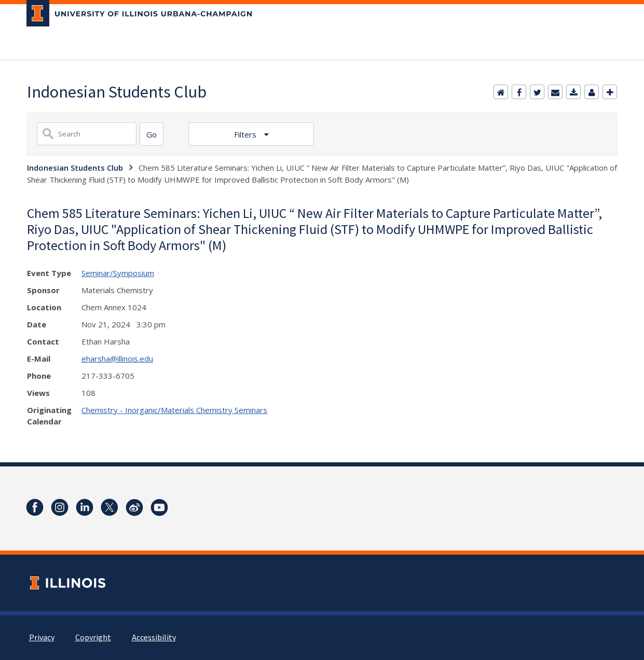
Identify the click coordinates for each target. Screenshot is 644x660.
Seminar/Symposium (118, 273)
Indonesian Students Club (75, 168)
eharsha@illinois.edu (117, 359)
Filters (246, 134)
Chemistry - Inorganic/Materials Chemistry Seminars (174, 410)
